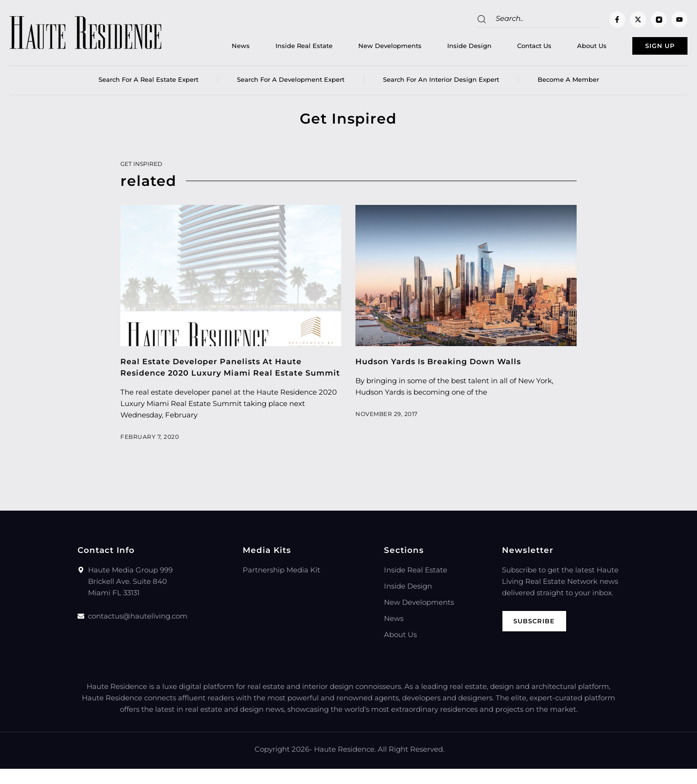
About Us (566, 48)
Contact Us (509, 48)
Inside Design (444, 48)
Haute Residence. (345, 764)
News (215, 48)
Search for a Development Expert (291, 83)
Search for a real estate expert (148, 83)
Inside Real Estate (278, 48)
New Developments (364, 48)
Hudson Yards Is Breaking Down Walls (444, 365)
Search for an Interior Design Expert (441, 83)
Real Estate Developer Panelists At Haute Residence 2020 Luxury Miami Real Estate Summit (217, 377)
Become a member (568, 83)
